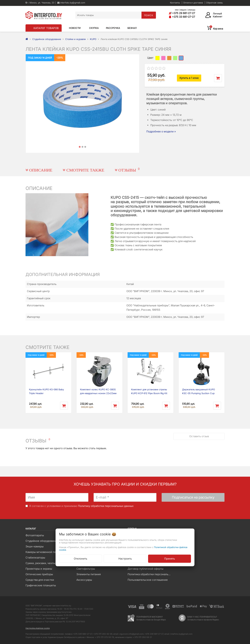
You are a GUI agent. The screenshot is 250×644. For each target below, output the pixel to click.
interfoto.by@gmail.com (71, 3)
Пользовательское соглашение (148, 580)
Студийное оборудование (42, 541)
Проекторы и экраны (39, 569)
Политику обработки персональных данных (106, 506)
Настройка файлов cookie (38, 628)
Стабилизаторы (35, 558)
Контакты (175, 3)
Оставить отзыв (199, 436)
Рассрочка (113, 28)
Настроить (125, 559)
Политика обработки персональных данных (150, 574)
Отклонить (80, 559)
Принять (170, 559)
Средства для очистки (40, 580)
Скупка (94, 28)
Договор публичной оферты (145, 569)
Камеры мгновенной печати (44, 552)
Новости (75, 28)
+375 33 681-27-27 (182, 17)
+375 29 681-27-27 (182, 13)
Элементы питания (89, 574)
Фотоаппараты (35, 535)
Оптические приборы (39, 574)
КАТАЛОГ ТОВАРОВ (46, 28)
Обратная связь (214, 3)
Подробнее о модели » (161, 131)
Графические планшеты (41, 585)
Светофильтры (86, 569)
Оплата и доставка (193, 3)
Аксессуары (84, 580)
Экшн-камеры (35, 546)
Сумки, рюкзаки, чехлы (40, 563)
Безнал (132, 28)
